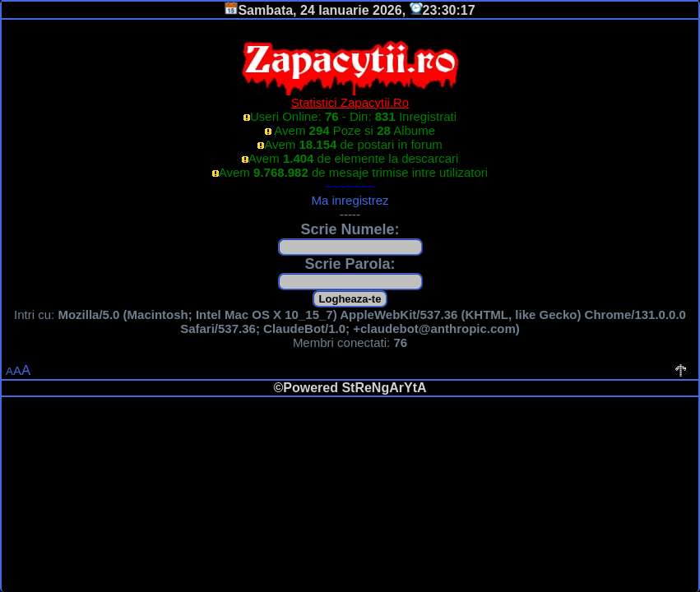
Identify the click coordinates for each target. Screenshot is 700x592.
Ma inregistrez (350, 200)
